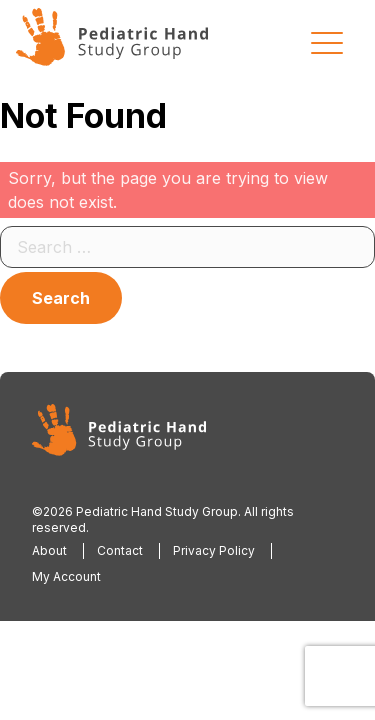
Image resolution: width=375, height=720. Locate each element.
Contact (120, 550)
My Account (66, 576)
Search (61, 298)
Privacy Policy (214, 550)
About (49, 550)
